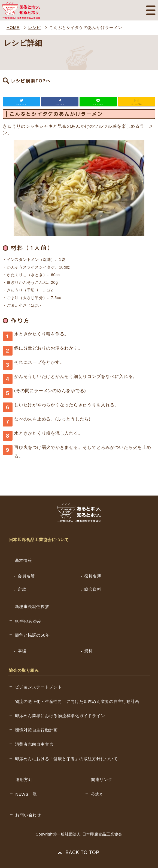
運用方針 (24, 779)
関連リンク (102, 779)
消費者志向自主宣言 (34, 744)
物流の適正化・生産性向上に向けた (77, 701)
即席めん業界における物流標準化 (60, 716)
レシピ (34, 27)
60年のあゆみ (28, 621)
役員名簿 (93, 576)
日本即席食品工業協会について (39, 540)
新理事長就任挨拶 (32, 606)
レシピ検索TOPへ (31, 81)
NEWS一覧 (26, 794)
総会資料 (93, 589)
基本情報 (24, 560)
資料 (89, 651)
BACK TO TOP (79, 852)
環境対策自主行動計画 (37, 730)
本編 (22, 651)
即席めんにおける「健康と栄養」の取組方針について (66, 759)
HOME (13, 27)
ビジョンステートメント (39, 687)
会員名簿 (26, 576)
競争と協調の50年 (32, 635)
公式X (97, 794)
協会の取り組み (24, 670)
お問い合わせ (28, 815)
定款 (22, 589)
